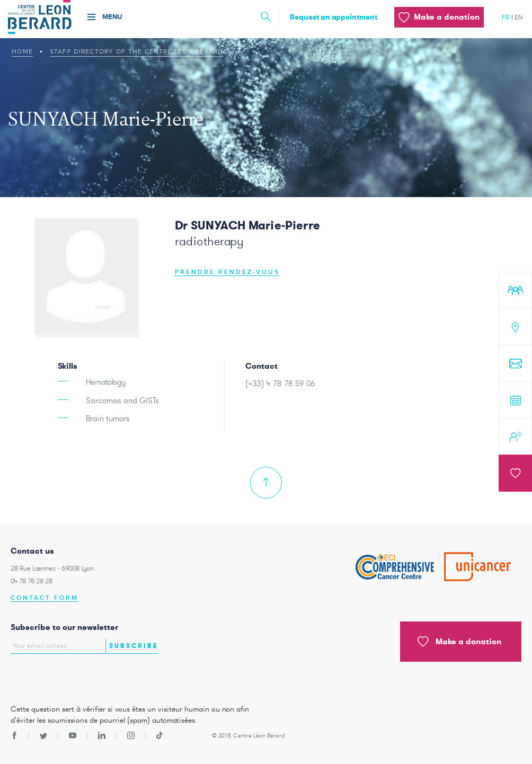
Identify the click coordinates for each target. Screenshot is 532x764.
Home (22, 51)
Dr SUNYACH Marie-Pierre (247, 225)
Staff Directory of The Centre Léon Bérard (136, 51)
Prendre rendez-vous (227, 272)
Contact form (45, 598)
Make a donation (459, 642)
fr (506, 17)
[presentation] (73, 676)
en (519, 17)
